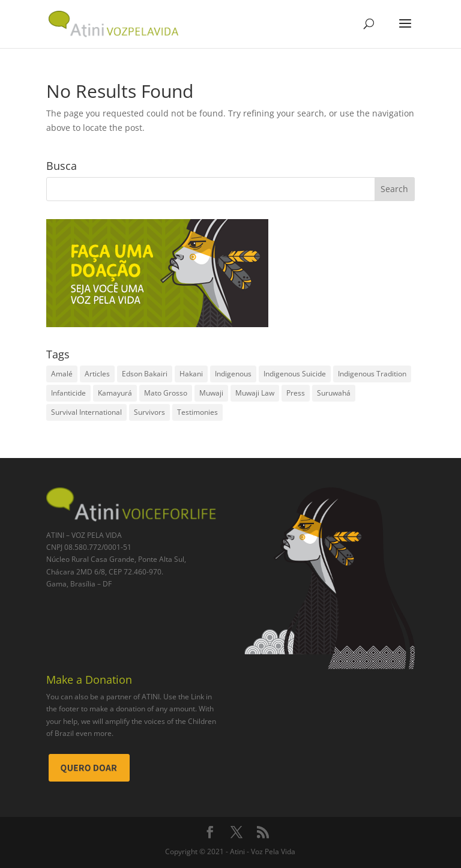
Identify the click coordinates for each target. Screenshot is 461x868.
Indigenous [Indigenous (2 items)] (233, 374)
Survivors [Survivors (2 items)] (149, 412)
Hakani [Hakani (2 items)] (191, 374)
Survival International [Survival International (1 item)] (86, 412)
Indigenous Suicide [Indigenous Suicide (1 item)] (295, 374)
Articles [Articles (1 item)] (97, 374)
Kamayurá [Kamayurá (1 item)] (115, 393)
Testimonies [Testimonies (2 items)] (197, 412)
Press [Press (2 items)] (296, 393)
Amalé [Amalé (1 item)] (62, 374)
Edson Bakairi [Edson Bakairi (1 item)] (145, 374)
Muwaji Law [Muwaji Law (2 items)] (255, 393)
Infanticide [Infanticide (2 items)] (68, 393)
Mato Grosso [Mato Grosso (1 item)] (166, 393)
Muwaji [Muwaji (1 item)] (211, 393)
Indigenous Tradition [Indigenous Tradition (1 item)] (372, 374)
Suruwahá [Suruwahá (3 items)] (334, 393)
